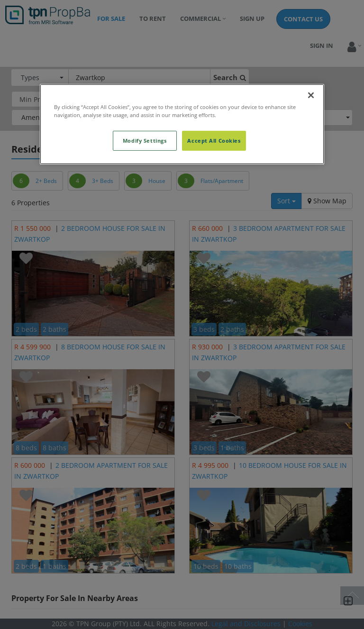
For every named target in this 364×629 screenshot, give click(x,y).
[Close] (311, 95)
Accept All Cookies (214, 141)
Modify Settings (145, 141)
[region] (182, 124)
